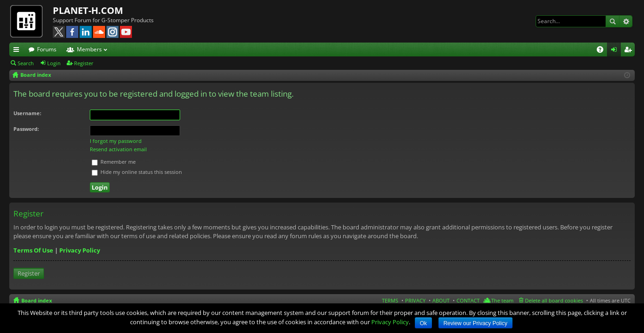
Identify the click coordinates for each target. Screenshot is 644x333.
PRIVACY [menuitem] (415, 300)
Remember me (114, 162)
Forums (47, 49)
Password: (26, 129)
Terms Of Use (33, 250)
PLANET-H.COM (88, 10)
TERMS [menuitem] (390, 300)
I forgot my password (116, 141)
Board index (37, 300)
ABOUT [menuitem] (441, 300)
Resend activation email (118, 149)
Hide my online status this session (137, 172)
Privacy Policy (80, 250)
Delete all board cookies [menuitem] (554, 300)
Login (54, 63)
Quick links (18, 51)
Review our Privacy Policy (475, 323)
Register (84, 63)
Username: (27, 113)
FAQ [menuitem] (603, 51)
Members (89, 49)
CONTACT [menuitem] (468, 300)
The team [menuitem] (502, 300)
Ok (423, 323)
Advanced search (626, 21)
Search (613, 21)
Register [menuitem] (630, 51)
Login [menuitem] (616, 51)
